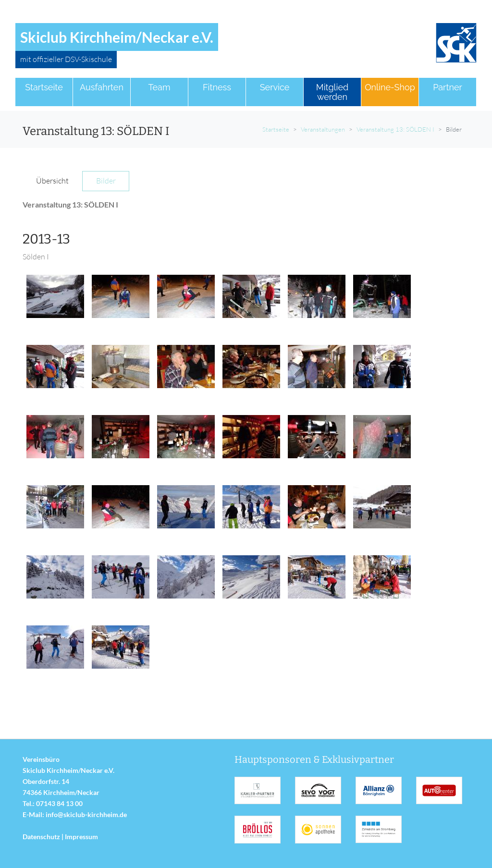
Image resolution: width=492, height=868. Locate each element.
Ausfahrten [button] (102, 87)
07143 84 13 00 (59, 803)
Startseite (276, 129)
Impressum (81, 837)
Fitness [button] (217, 87)
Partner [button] (448, 87)
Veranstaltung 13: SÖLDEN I (395, 129)
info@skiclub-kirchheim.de (86, 814)
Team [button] (160, 87)
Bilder (106, 181)
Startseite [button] (44, 87)
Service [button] (275, 87)
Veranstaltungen (323, 129)
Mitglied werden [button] (332, 92)
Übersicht (52, 181)
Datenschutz (41, 837)
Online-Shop (390, 87)
